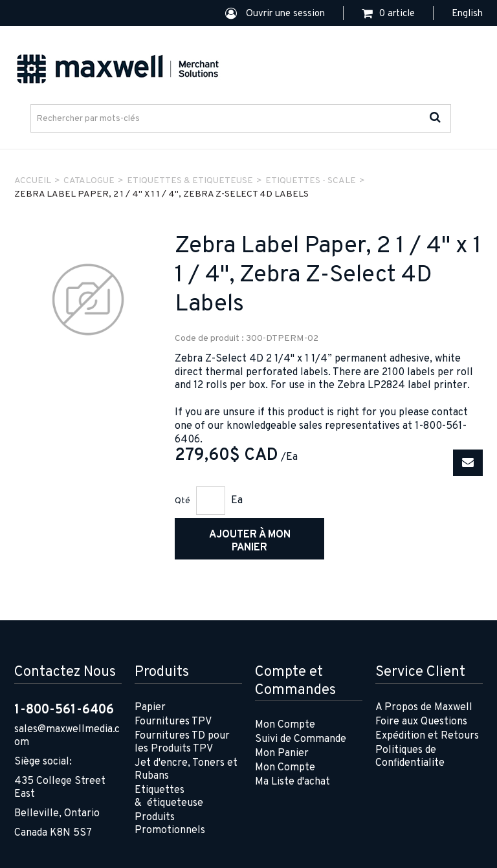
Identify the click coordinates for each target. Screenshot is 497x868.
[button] (388, 14)
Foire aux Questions (421, 722)
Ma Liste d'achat (293, 782)
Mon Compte (285, 725)
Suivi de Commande (301, 739)
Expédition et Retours (427, 736)
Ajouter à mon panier (250, 541)
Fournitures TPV (173, 722)
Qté (182, 501)
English (467, 14)
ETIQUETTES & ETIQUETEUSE (190, 181)
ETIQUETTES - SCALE (311, 181)
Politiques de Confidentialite (410, 757)
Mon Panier (282, 754)
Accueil (33, 181)
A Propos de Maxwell (424, 708)
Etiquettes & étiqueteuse (169, 797)
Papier (150, 708)
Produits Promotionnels (170, 824)
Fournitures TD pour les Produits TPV (182, 743)
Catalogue (89, 181)
